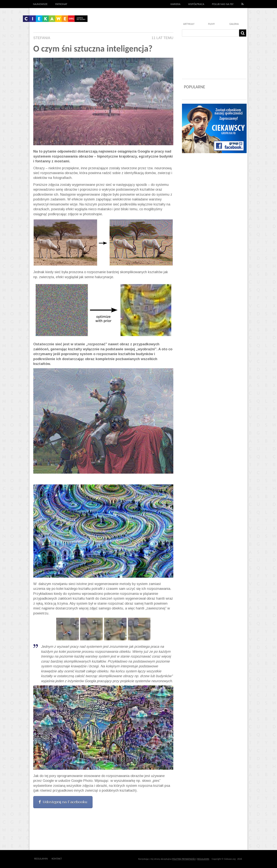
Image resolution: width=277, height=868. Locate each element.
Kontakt (57, 859)
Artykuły (189, 24)
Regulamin (41, 859)
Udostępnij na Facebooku (63, 802)
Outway (71, 859)
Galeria (234, 24)
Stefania (42, 38)
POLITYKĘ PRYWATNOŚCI (184, 859)
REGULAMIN (203, 859)
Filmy (212, 24)
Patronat (61, 4)
